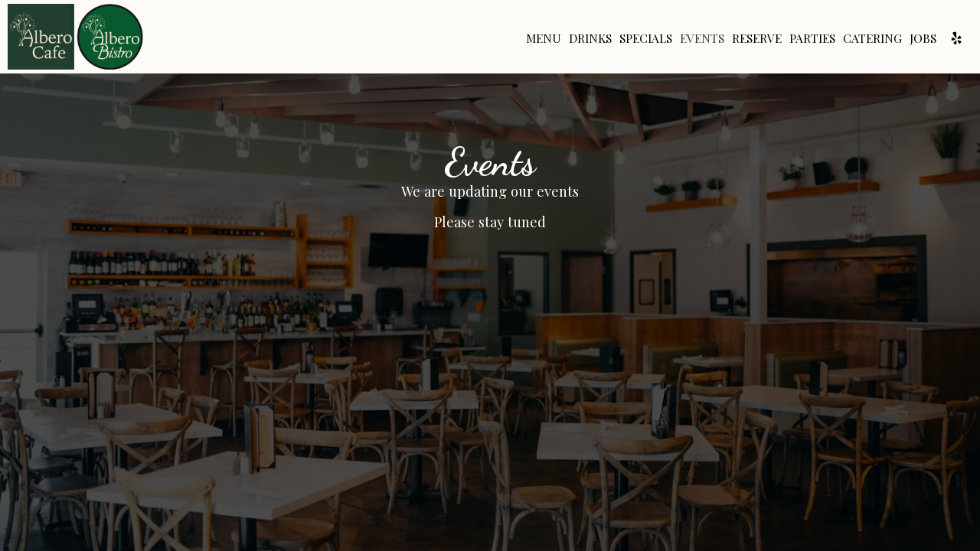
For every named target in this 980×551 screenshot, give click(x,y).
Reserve (757, 38)
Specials (646, 38)
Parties (812, 38)
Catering (872, 38)
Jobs (923, 38)
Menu (544, 38)
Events (702, 38)
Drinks (590, 38)
